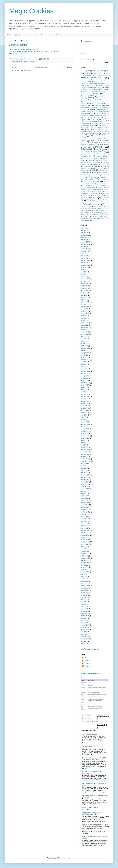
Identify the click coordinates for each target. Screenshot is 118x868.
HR (97, 157)
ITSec (93, 163)
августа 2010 (85, 572)
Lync (84, 168)
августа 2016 (85, 410)
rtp (93, 190)
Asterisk (83, 131)
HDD (87, 157)
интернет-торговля (85, 88)
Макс (42, 35)
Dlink (106, 139)
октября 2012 (85, 512)
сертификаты (102, 109)
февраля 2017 (85, 397)
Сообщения (86, 718)
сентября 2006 (85, 637)
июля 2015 (84, 441)
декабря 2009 (85, 590)
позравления (105, 100)
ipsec (97, 161)
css (95, 139)
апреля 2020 (85, 320)
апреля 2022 (85, 274)
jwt (108, 163)
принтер (86, 102)
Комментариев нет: (30, 59)
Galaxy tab (106, 151)
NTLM (96, 174)
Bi (83, 133)
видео (98, 82)
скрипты (90, 113)
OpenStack (83, 178)
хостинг (107, 122)
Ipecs (90, 161)
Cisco (105, 137)
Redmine (31, 62)
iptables (103, 161)
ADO (82, 127)
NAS (95, 172)
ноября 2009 (85, 593)
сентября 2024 (85, 251)
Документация (93, 84)
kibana (103, 164)
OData (106, 174)
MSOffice (83, 172)
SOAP (82, 197)
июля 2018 (84, 362)
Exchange (97, 147)
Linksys (90, 166)
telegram (88, 205)
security (100, 191)
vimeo (88, 209)
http (82, 159)
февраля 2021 (85, 302)
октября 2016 (85, 406)
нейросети (104, 98)
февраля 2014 (85, 475)
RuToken (99, 190)
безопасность (95, 80)
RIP (100, 188)
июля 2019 (84, 337)
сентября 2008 (85, 614)
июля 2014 (84, 466)
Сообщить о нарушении (90, 649)
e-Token (98, 143)
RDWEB (90, 186)
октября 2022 (85, 267)
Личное (27, 35)
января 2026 (84, 230)
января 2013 (84, 505)
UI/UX (90, 207)
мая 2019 (83, 341)
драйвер (105, 84)
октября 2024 (85, 249)
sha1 (87, 193)
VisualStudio (100, 209)
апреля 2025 (85, 240)
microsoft (83, 170)
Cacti (89, 135)
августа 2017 (85, 385)
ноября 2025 (85, 233)
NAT (100, 172)
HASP (82, 157)
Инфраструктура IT (98, 87)
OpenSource (95, 176)
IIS (92, 159)
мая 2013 (83, 496)
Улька (35, 35)
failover (98, 149)
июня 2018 (84, 364)
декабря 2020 (85, 307)
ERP (101, 144)
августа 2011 (85, 544)
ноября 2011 (85, 537)
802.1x (101, 73)
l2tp (108, 164)
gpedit (102, 153)
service (82, 193)
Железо (82, 86)
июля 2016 (84, 413)
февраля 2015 (85, 450)
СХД (105, 113)
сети (97, 111)
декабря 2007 (85, 625)
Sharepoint (94, 193)
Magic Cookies (31, 11)
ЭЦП (102, 124)
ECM (86, 144)
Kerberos (96, 164)
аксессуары (84, 80)
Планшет (92, 100)
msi (106, 170)
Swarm (99, 201)
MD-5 (102, 168)
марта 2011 (84, 556)
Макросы (85, 96)
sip (108, 193)
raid (106, 184)
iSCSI (85, 163)
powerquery (86, 182)
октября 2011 (85, 540)
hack (92, 155)
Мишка (50, 35)
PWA (87, 184)
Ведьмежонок (84, 82)
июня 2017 (84, 390)
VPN (89, 210)
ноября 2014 (85, 457)
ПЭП (108, 104)
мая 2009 (83, 604)
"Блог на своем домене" (90, 734)
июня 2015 (84, 443)
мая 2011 (83, 551)
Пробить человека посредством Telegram (95, 825)
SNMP (104, 195)
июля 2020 (84, 316)
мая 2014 (83, 470)
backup (101, 131)
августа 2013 (85, 489)
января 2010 (84, 588)
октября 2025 (85, 235)
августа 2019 (85, 334)
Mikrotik (92, 170)
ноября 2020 (85, 309)
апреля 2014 (85, 473)
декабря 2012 (85, 507)
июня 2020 (84, 318)
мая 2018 (83, 367)
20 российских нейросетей (91, 673)
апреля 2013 (85, 498)
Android (99, 127)
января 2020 (84, 325)
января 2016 (84, 427)
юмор (107, 124)
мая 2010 (83, 579)
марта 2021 (84, 300)
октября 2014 (85, 459)
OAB (101, 174)
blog (103, 133)
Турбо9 (90, 118)
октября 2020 (85, 311)
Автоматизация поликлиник (90, 75)
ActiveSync (86, 125)
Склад (82, 113)
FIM (108, 149)
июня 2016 (84, 415)
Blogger (68, 858)
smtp (99, 195)
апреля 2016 (85, 420)
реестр (98, 106)
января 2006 (84, 644)
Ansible (83, 129)
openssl (104, 176)
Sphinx (105, 197)
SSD (101, 199)
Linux (95, 166)
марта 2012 (84, 528)
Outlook (94, 178)
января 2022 (84, 281)
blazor (98, 133)
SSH (106, 199)
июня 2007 (84, 634)
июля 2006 (84, 641)
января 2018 (84, 374)
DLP (90, 141)
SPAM (87, 197)
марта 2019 (84, 346)
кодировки (91, 89)
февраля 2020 (85, 323)
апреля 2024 (85, 256)
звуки (88, 86)
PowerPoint (106, 180)
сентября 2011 (85, 542)
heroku (92, 157)
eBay (82, 145)
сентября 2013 (85, 487)
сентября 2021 (85, 288)
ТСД (82, 118)
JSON (104, 163)
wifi (88, 214)
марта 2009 (84, 607)
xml (106, 218)
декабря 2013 (85, 480)
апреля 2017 (85, 394)
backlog (96, 131)
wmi (101, 216)
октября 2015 (85, 433)
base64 (107, 131)
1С (108, 71)
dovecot (85, 143)
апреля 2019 (85, 344)
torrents (105, 205)
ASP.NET (104, 129)
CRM (91, 139)
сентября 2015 (85, 436)
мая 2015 (83, 445)
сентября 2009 (85, 597)
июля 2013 (84, 491)
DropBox (92, 143)
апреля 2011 (85, 554)
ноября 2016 (85, 404)
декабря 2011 (85, 535)
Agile (87, 127)
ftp (100, 151)
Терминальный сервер (86, 115)
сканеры (105, 111)
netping (105, 172)
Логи (108, 94)
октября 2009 (85, 595)
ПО (98, 100)
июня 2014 (84, 468)
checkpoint (92, 137)
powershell (95, 182)
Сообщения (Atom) (26, 70)
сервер (91, 109)
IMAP (101, 159)
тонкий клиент (103, 115)
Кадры (107, 87)
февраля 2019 (85, 348)
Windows (96, 214)
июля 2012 (84, 519)
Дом (100, 84)
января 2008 (84, 623)
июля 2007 (84, 632)
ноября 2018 (85, 355)
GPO (107, 153)
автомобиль (104, 75)
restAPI (82, 188)
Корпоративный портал (99, 91)
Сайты (85, 109)
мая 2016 (83, 417)
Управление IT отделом (22, 62)
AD (93, 125)
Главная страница (14, 35)
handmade (98, 155)
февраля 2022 (85, 279)
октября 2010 (85, 567)
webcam (105, 212)
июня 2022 (84, 272)
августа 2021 (85, 290)
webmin (82, 214)
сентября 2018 (85, 360)
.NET (89, 71)
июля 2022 (84, 270)
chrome (99, 137)
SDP (94, 192)
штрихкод (95, 124)
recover (96, 186)
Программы (100, 104)
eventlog (107, 144)
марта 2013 (84, 500)
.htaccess (83, 71)
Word (82, 218)
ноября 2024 (85, 247)
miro (101, 170)
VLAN (108, 209)
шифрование (86, 124)
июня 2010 (84, 577)
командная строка (101, 89)
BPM (108, 133)
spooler (82, 199)
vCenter (82, 209)
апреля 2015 (85, 447)
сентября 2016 (85, 408)
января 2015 (84, 452)
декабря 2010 (85, 563)
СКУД (99, 113)
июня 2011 (84, 549)
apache (89, 129)
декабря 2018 (85, 353)
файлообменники (85, 122)
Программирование (87, 104)
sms (94, 195)
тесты (96, 115)
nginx (90, 174)
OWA (101, 178)
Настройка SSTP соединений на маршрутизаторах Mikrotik (92, 814)
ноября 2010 (85, 565)
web (82, 212)
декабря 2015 (85, 429)
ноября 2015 (85, 431)
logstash (102, 166)
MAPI (98, 168)
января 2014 (84, 477)
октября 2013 (85, 484)
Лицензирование (85, 94)
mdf (106, 168)
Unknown (87, 660)
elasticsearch (94, 144)
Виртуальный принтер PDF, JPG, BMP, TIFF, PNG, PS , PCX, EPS (94, 759)
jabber (98, 162)
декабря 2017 (85, 376)
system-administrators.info (95, 203)
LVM (108, 166)
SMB (89, 195)
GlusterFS (85, 153)
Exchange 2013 (86, 149)
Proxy (105, 182)
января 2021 (84, 304)
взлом (91, 82)
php (82, 180)
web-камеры (88, 212)
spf (100, 197)
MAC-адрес (91, 168)
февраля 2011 (85, 558)
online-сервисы (84, 176)
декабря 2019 (85, 327)
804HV (107, 73)
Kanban (84, 164)
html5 (106, 157)
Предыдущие (69, 67)
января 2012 (84, 533)
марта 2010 (84, 584)
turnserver (83, 207)
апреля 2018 (85, 369)
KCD (90, 164)
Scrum (89, 192)
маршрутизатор (103, 96)
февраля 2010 (85, 586)
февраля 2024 (85, 260)
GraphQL (86, 155)
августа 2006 (85, 639)
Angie (106, 127)
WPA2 (96, 218)
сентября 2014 (85, 461)
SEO (106, 192)
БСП (105, 80)
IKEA (96, 159)
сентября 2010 (85, 570)
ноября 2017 (85, 378)
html (101, 157)
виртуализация (105, 82)
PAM (106, 178)
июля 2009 (84, 600)
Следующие (13, 67)
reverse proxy (91, 188)
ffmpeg (103, 149)
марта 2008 (84, 620)
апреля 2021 (85, 297)
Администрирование (91, 78)
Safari (105, 190)
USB (100, 207)
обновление (84, 100)
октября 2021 (85, 286)
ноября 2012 (85, 510)
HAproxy (105, 155)
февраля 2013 (85, 503)
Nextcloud (83, 174)
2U (85, 657)
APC (94, 129)
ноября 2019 (85, 330)
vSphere (95, 210)
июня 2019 (84, 339)
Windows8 (95, 216)
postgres (91, 180)
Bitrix (91, 133)
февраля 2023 (85, 265)
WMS (106, 216)
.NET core (95, 71)
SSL (82, 201)
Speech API (94, 197)
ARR (98, 129)
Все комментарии (88, 722)
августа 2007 (85, 630)
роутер (107, 107)
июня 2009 (84, 602)
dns (101, 141)
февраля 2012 (85, 530)
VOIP (84, 210)
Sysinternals (106, 201)
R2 (96, 184)
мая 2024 (83, 254)
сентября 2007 (85, 627)
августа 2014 (85, 463)
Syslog (84, 203)
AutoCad (89, 131)
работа (84, 106)
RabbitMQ (101, 184)
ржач (99, 107)
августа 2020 (85, 314)
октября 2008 (85, 611)
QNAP (91, 184)
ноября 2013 (85, 482)
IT (89, 163)
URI (95, 207)
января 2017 (84, 399)
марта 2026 (84, 228)
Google (97, 153)
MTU (90, 172)
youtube (82, 220)
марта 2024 (84, 258)
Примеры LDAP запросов (90, 807)
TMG (98, 205)
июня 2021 (84, 295)
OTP (89, 178)
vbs (105, 207)
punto (82, 184)
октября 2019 (85, 332)
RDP (82, 186)
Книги (84, 89)
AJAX (93, 127)
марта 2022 (84, 277)
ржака (94, 107)
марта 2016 (84, 422)
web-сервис (97, 212)
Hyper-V (87, 159)
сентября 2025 (85, 237)
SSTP (93, 201)
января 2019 (84, 350)
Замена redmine (18, 45)
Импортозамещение (101, 86)
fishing (84, 151)
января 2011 (84, 560)
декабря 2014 (85, 454)
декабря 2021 (85, 284)
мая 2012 (83, 524)
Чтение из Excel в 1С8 (89, 746)
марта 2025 (84, 242)
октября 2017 (85, 380)
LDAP (84, 166)
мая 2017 (83, 392)
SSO (88, 201)
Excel (85, 147)
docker (107, 141)
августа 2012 (85, 517)
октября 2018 (85, 357)
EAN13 (105, 143)
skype (84, 195)
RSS (89, 190)
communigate (84, 139)
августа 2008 (85, 616)
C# (83, 135)
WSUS (101, 218)
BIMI (87, 133)
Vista (93, 209)
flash (89, 151)
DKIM (100, 139)
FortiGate (95, 151)
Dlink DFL (84, 141)
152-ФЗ (102, 71)
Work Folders (89, 218)
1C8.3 (87, 73)
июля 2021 (84, 293)
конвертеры (84, 91)
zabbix (88, 220)
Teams (82, 205)
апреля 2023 (85, 263)
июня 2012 (84, 521)
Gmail (91, 153)
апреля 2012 (85, 526)
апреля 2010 (85, 581)
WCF (106, 211)
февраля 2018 (85, 371)
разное (91, 105)
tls (94, 205)
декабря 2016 (85, 401)
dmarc (96, 141)
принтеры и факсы (99, 102)
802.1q (95, 73)
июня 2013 (84, 493)
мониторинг (92, 98)
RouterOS (83, 190)
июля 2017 (84, 387)
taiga (106, 203)
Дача (58, 35)
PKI (86, 180)
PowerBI (98, 180)
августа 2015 (85, 438)
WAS (101, 210)
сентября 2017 (85, 383)
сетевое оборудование (87, 111)
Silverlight (103, 193)
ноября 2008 (85, 609)
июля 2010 (84, 574)
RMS (105, 188)
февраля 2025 (85, 244)
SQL (96, 199)
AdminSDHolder (103, 126)
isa (108, 161)
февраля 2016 (85, 424)
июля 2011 (84, 547)
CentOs (96, 135)
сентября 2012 (85, 514)
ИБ (92, 86)
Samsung (83, 192)
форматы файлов (97, 122)
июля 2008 (84, 618)
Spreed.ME (89, 199)
